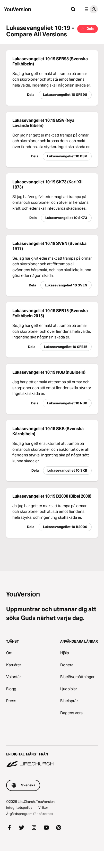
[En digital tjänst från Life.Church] (52, 756)
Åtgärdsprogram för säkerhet (30, 814)
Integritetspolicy (19, 807)
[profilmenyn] (90, 9)
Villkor (43, 807)
